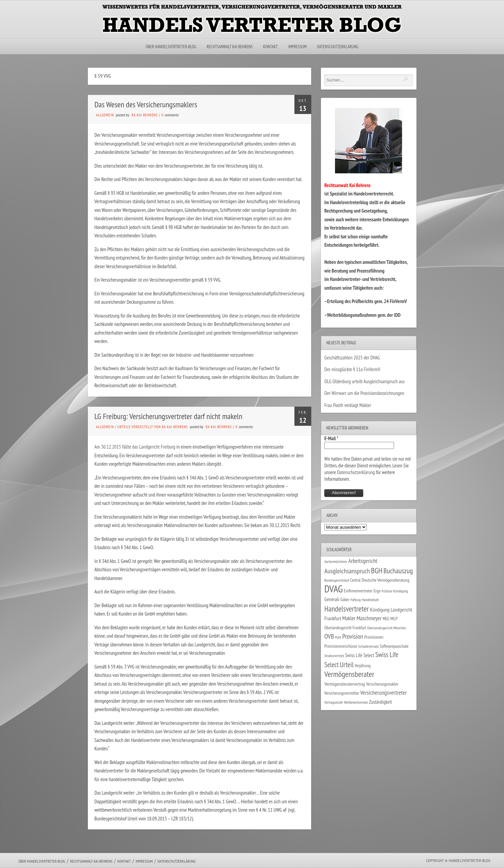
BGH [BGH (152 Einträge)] (377, 570)
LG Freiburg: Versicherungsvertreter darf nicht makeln (169, 416)
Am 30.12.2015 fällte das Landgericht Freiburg (135, 447)
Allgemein (105, 115)
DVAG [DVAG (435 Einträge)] (333, 589)
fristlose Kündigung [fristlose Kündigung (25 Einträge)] (395, 591)
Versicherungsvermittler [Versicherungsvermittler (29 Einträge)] (342, 693)
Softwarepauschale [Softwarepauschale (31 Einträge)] (394, 646)
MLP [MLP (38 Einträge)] (394, 618)
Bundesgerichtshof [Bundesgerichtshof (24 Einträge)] (337, 580)
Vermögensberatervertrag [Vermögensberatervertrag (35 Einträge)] (345, 684)
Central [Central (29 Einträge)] (355, 580)
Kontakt (270, 47)
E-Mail (331, 438)
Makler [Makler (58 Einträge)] (349, 618)
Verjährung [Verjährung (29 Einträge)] (363, 666)
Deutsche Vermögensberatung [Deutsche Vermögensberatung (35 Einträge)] (385, 580)
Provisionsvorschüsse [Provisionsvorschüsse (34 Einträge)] (341, 646)
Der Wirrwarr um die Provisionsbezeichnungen (364, 393)
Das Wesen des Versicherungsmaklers (146, 104)
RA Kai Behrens (145, 115)
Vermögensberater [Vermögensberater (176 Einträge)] (349, 674)
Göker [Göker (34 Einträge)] (345, 599)
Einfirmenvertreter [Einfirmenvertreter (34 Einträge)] (358, 591)
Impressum (297, 47)
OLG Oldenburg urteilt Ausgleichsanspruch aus (364, 381)
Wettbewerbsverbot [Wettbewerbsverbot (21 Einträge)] (356, 702)
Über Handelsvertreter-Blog (171, 47)
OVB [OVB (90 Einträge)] (329, 636)
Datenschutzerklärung (338, 47)
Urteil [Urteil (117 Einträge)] (347, 664)
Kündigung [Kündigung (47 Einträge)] (380, 610)
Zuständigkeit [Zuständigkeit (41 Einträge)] (380, 702)
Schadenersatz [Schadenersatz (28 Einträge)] (369, 646)
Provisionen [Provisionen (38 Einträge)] (374, 637)
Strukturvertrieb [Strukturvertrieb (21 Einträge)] (334, 656)
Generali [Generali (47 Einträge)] (332, 599)
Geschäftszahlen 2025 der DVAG (352, 358)
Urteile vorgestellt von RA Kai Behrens (153, 427)
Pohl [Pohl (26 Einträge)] (338, 637)
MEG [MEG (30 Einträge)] (386, 619)
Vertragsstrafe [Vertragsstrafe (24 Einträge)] (333, 702)
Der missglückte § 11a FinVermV (352, 369)
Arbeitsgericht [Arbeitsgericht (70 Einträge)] (363, 561)
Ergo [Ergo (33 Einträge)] (377, 591)
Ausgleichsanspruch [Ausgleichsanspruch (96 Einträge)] (347, 571)
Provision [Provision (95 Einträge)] (353, 636)
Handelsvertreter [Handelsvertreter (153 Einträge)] (347, 609)
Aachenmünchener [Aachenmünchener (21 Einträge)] (336, 562)
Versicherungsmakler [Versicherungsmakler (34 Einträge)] (382, 684)
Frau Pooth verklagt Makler (348, 405)
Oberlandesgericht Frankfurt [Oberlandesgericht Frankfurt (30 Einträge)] (345, 628)
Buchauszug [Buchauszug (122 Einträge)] (398, 571)
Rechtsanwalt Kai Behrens (230, 47)
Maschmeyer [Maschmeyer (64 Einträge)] (369, 618)
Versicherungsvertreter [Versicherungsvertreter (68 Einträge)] (383, 692)
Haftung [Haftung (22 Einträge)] (355, 600)
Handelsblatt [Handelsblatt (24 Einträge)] (370, 600)
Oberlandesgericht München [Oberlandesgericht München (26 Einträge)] (387, 628)
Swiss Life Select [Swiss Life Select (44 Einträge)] (360, 655)
